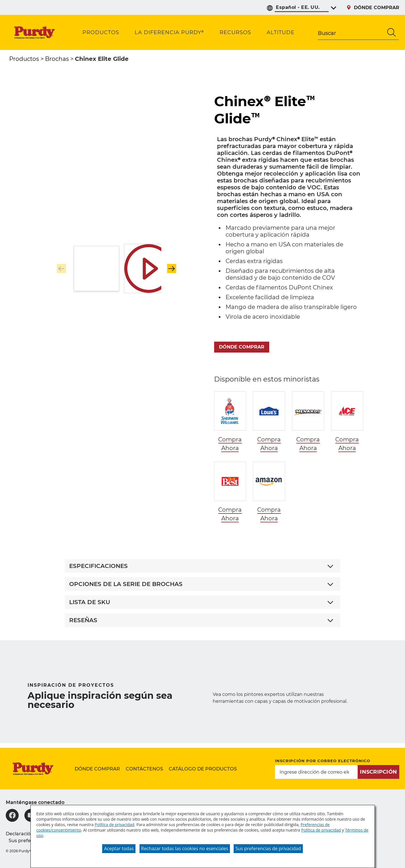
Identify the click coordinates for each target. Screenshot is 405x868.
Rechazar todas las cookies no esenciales (185, 848)
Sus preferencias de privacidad (268, 848)
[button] (172, 268)
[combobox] (351, 32)
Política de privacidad (115, 825)
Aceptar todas (119, 848)
